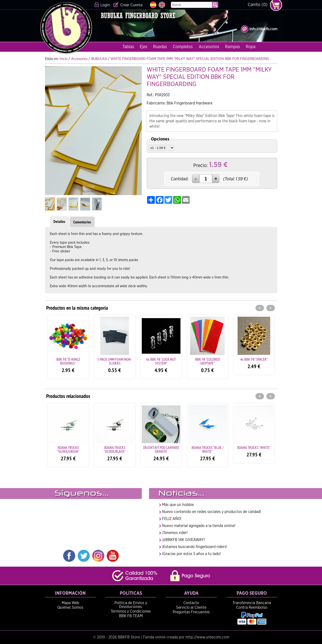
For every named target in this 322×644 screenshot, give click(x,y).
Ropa (251, 47)
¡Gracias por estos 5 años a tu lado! (191, 554)
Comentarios (82, 222)
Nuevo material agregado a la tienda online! (199, 526)
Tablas (128, 47)
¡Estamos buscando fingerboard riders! (195, 547)
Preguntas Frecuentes (191, 612)
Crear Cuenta (131, 5)
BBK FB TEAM (131, 616)
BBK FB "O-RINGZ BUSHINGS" (68, 361)
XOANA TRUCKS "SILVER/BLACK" (115, 449)
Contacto (191, 603)
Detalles (59, 222)
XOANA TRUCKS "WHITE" (254, 447)
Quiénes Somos (70, 607)
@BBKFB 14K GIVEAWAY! (183, 540)
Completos (183, 47)
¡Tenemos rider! (175, 533)
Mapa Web (70, 603)
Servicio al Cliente (191, 607)
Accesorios (209, 47)
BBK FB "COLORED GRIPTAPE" (208, 361)
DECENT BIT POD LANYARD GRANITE (161, 449)
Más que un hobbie (178, 505)
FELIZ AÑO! (172, 519)
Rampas (232, 47)
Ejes (144, 47)
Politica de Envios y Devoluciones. (131, 605)
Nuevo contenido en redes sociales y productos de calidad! (212, 512)
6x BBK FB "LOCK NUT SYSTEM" (161, 361)
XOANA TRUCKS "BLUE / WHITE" (207, 449)
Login (105, 5)
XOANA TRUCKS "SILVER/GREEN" (68, 449)
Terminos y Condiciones (131, 611)
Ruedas (160, 47)
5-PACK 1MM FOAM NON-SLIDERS (115, 361)
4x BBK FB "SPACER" (254, 359)
